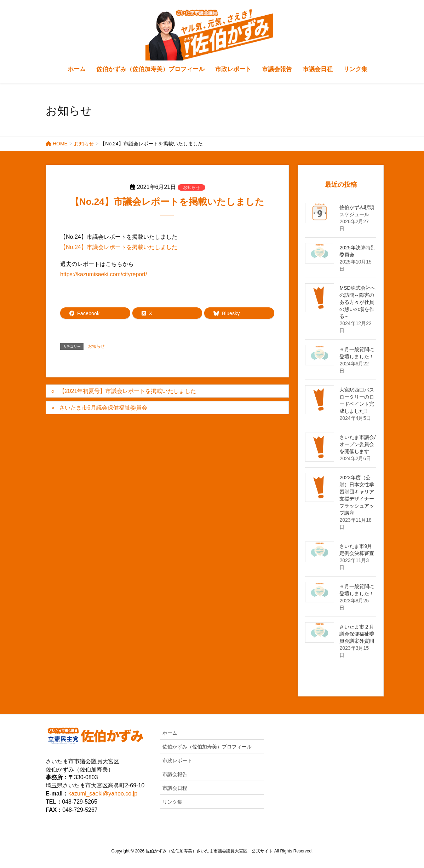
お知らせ (191, 187)
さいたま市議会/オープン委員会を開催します (357, 444)
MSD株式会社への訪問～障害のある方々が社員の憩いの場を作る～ (357, 302)
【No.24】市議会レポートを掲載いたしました (119, 247)
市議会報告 (175, 774)
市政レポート (177, 760)
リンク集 (172, 802)
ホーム (170, 733)
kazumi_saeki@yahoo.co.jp (103, 794)
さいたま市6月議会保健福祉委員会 (103, 408)
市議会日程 (175, 788)
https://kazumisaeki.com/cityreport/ (104, 274)
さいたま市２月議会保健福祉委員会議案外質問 (357, 634)
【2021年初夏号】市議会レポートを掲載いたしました (128, 391)
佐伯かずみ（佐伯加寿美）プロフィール (207, 747)
